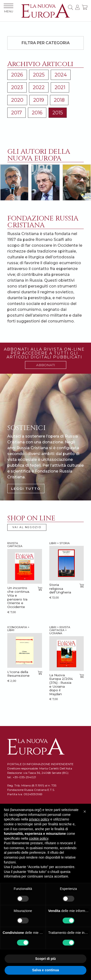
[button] (85, 811)
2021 (60, 87)
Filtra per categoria (46, 43)
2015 (58, 113)
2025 (39, 75)
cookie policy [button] (39, 838)
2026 (17, 75)
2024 (61, 75)
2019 (39, 100)
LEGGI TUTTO (26, 489)
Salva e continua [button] (45, 970)
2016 (37, 113)
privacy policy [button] (39, 819)
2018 (59, 100)
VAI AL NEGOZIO (27, 527)
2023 (17, 87)
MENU (8, 8)
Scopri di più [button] (45, 959)
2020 (17, 100)
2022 (39, 87)
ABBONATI (46, 365)
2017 (17, 113)
